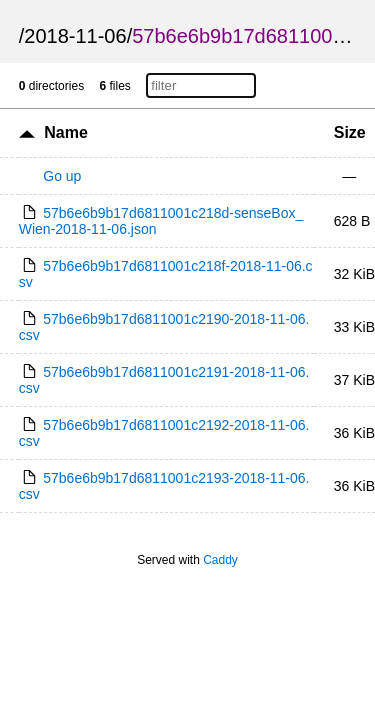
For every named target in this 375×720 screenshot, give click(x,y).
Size (350, 132)
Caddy (220, 560)
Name (66, 132)
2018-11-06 (75, 36)
